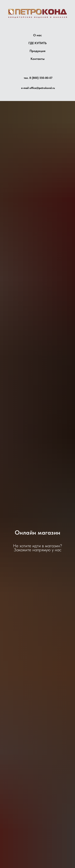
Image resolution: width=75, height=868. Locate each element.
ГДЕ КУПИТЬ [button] (37, 43)
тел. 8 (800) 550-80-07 (38, 78)
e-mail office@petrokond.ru (38, 88)
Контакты (38, 59)
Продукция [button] (37, 51)
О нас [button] (37, 35)
